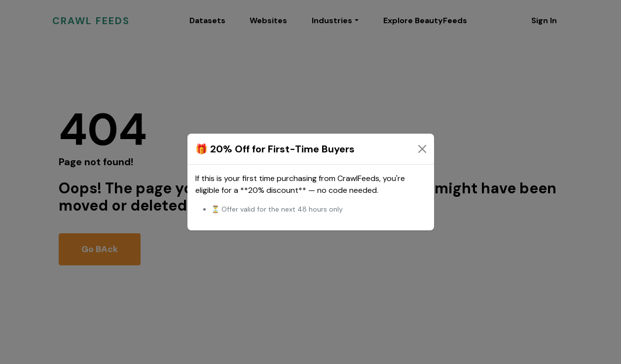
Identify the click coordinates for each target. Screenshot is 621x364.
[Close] (422, 149)
